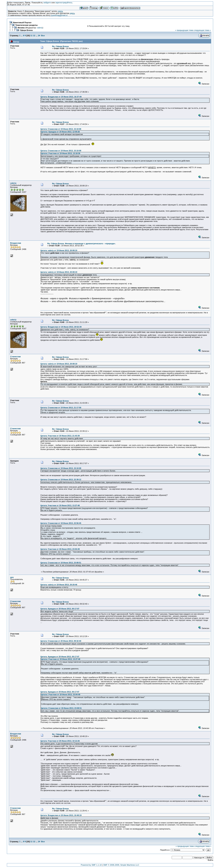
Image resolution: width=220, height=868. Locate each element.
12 (34, 36)
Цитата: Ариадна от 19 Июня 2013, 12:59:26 (60, 132)
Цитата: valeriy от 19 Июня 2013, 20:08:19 (59, 250)
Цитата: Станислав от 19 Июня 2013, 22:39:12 (61, 480)
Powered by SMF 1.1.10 (91, 865)
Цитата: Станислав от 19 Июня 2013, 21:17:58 (61, 408)
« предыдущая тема (184, 30)
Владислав (16, 243)
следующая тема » (202, 30)
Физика (21, 28)
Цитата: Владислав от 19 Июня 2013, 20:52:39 (61, 327)
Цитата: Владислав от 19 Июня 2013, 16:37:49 (61, 97)
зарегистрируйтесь (64, 3)
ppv (12, 577)
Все (43, 36)
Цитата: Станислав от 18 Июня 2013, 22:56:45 (61, 523)
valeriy (40, 28)
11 (32, 36)
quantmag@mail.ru (59, 15)
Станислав (16, 357)
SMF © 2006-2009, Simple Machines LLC (121, 865)
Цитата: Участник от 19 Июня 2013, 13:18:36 (60, 153)
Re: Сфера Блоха (60, 46)
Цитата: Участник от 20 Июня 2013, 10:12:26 (60, 741)
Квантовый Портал (22, 22)
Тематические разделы (26, 25)
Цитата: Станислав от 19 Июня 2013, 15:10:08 (61, 129)
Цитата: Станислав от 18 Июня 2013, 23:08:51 (61, 563)
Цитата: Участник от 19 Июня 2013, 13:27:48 (60, 505)
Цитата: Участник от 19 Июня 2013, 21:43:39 (60, 436)
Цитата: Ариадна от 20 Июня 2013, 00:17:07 (60, 609)
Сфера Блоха (26, 30)
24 (39, 36)
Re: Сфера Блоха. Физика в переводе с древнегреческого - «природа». (81, 244)
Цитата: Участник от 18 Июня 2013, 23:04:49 (60, 549)
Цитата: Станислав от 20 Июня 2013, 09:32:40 (61, 641)
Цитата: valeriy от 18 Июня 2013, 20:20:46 (59, 585)
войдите (47, 3)
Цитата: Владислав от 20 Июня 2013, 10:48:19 (61, 815)
